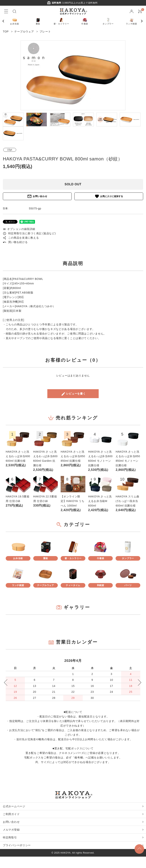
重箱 (38, 21)
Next (142, 21)
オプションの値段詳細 (19, 229)
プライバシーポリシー (17, 845)
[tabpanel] (73, 75)
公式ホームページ (14, 806)
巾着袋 (85, 21)
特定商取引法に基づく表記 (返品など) (29, 233)
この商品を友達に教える (21, 238)
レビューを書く (73, 394)
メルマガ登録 (11, 830)
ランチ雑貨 (131, 21)
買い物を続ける (15, 242)
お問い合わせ (37, 196)
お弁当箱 (15, 21)
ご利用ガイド (11, 814)
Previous (5, 21)
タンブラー (108, 21)
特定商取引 (10, 837)
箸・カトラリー (61, 21)
